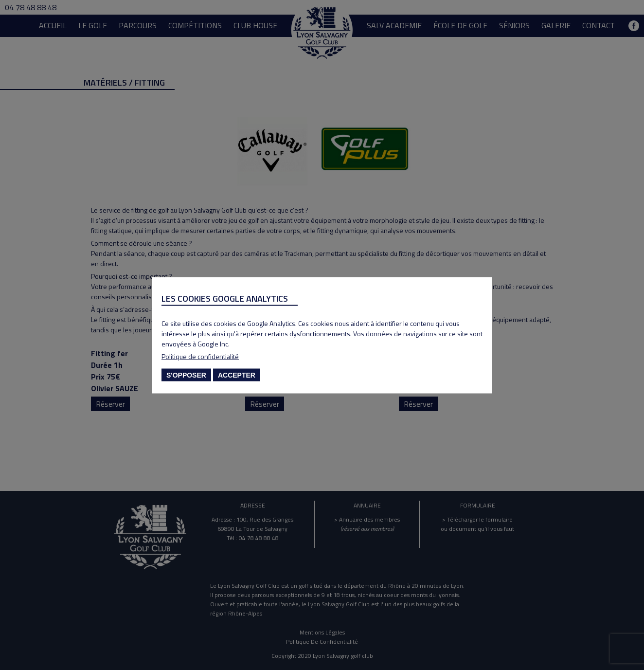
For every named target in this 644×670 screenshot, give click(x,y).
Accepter (237, 375)
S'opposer (186, 375)
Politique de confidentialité (200, 356)
